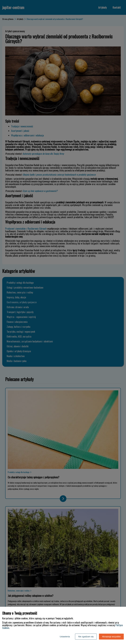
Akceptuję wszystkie (111, 637)
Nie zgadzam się (86, 637)
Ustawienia (65, 637)
